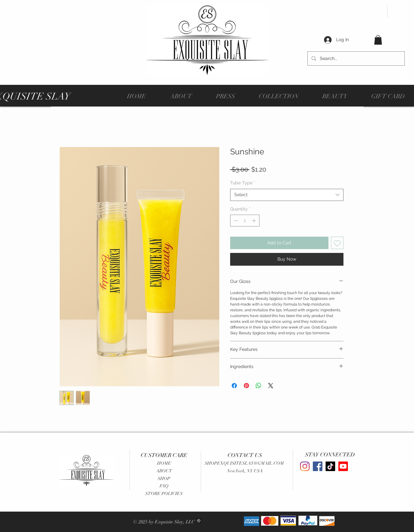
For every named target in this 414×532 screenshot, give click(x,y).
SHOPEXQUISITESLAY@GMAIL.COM (244, 463)
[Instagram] (305, 466)
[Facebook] (318, 466)
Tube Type (243, 183)
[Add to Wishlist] (337, 243)
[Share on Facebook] (234, 386)
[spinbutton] (245, 221)
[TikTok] (330, 466)
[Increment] (255, 221)
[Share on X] (271, 386)
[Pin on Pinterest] (246, 386)
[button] (378, 40)
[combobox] (287, 195)
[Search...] (355, 59)
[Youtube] (343, 466)
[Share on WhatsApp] (259, 386)
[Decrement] (235, 221)
